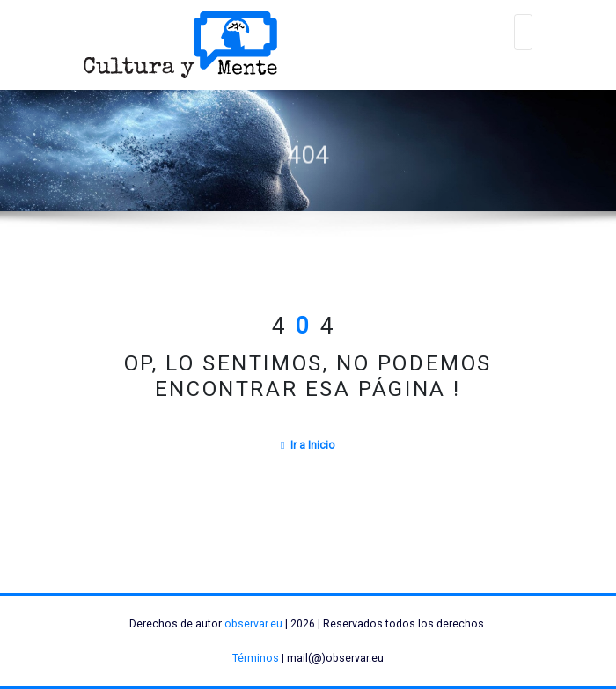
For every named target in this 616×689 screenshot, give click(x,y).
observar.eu (253, 624)
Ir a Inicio (308, 445)
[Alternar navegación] (524, 32)
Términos (256, 658)
